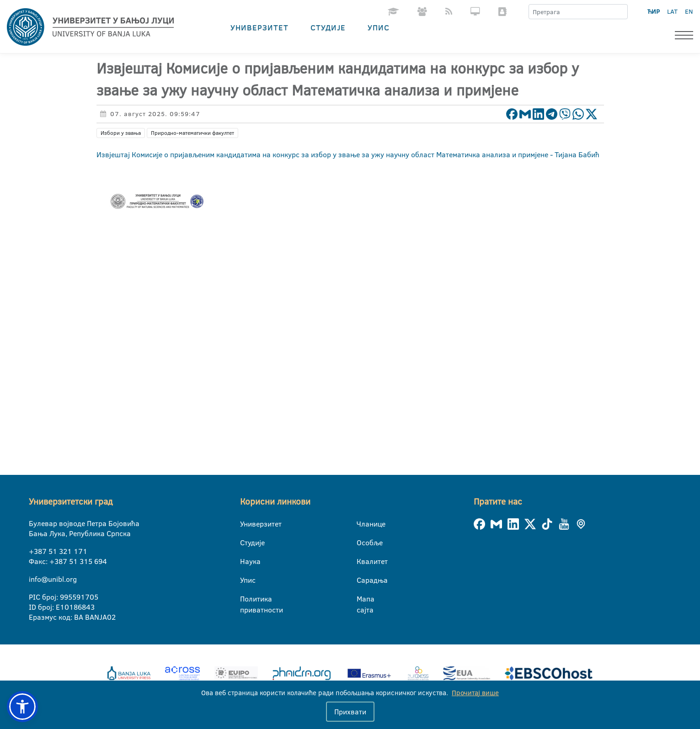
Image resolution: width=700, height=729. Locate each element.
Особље (362, 543)
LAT (672, 11)
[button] (22, 707)
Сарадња (362, 580)
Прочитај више (475, 693)
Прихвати (350, 712)
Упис (379, 27)
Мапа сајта (362, 599)
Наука (246, 561)
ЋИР (654, 11)
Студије (328, 27)
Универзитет (259, 27)
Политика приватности (246, 599)
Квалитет (362, 561)
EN (689, 11)
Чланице (362, 524)
